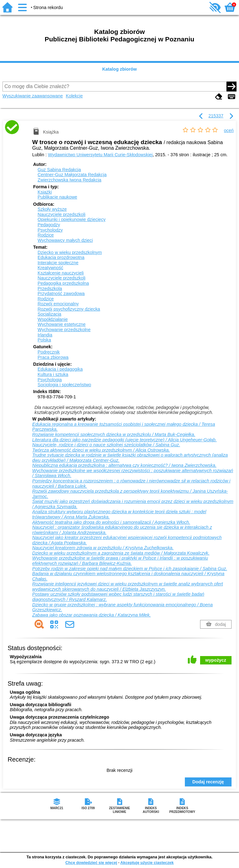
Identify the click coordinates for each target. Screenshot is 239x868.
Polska (44, 340)
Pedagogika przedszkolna (63, 283)
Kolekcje (74, 96)
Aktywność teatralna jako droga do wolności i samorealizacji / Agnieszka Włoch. (111, 522)
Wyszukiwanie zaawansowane (33, 96)
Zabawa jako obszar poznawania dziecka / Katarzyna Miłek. (92, 615)
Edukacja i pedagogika (60, 369)
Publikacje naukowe (57, 197)
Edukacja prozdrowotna (61, 257)
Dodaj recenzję (208, 782)
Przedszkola (50, 289)
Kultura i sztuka (53, 374)
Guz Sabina (59, 170)
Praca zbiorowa (53, 357)
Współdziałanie (53, 319)
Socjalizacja (49, 314)
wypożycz (216, 660)
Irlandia (45, 335)
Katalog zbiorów (119, 69)
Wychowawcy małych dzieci (65, 240)
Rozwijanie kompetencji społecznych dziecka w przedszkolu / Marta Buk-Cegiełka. (114, 434)
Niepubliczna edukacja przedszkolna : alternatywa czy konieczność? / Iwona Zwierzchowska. (124, 465)
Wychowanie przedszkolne (64, 330)
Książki (45, 192)
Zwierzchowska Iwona (70, 180)
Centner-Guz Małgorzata (72, 175)
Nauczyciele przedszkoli (62, 214)
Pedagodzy (49, 225)
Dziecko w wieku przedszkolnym (70, 252)
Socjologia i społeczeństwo (64, 385)
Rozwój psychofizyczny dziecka (69, 309)
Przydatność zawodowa (61, 293)
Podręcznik (49, 352)
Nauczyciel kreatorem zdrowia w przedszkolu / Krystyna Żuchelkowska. (103, 548)
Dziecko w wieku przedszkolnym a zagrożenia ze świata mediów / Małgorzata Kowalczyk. (121, 553)
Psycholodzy (50, 230)
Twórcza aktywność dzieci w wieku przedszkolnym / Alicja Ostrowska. (101, 450)
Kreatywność (50, 268)
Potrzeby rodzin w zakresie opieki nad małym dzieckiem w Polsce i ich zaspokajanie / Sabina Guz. (130, 569)
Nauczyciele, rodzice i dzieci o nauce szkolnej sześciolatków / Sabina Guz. (106, 445)
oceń (229, 130)
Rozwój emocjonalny (58, 304)
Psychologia (50, 380)
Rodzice (46, 235)
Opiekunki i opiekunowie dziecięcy (72, 219)
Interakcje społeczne (58, 263)
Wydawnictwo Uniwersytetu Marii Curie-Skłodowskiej (100, 155)
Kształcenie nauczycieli (61, 273)
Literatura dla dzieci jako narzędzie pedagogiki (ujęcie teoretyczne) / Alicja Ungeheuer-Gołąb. (125, 440)
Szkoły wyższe (52, 209)
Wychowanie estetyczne (62, 324)
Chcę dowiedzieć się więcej (91, 863)
